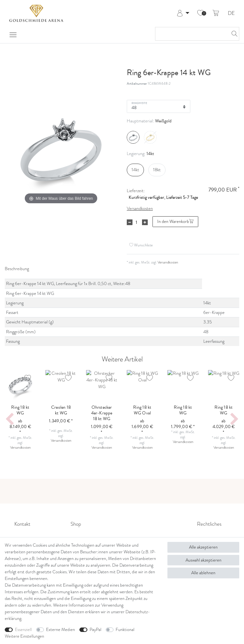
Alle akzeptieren (203, 547)
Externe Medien (61, 630)
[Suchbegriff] (191, 34)
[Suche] (233, 34)
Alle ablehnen (203, 573)
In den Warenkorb (175, 221)
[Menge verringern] (130, 222)
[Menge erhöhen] (145, 222)
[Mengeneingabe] (136, 222)
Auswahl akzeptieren (203, 560)
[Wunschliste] (200, 13)
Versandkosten (140, 208)
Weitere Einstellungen (24, 636)
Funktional (125, 630)
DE (231, 13)
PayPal (95, 630)
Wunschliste (141, 245)
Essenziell (23, 630)
